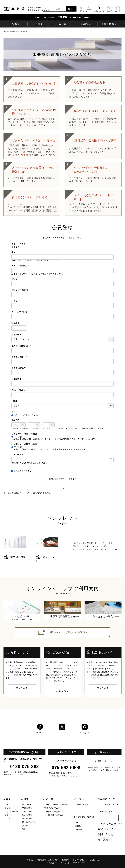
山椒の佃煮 (27, 812)
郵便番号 (17, 323)
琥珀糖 (7, 805)
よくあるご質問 (107, 824)
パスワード (18, 455)
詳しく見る (22, 688)
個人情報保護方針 (59, 479)
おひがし (8, 819)
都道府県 (17, 335)
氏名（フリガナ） (21, 266)
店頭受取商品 (109, 24)
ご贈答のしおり (82, 805)
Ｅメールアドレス (21, 312)
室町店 (78, 826)
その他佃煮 (27, 819)
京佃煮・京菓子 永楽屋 (11, 32)
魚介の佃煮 (27, 815)
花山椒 (25, 826)
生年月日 (15, 420)
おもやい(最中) (11, 812)
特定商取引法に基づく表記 (48, 860)
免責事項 (65, 860)
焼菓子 (7, 808)
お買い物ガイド (107, 829)
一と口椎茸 (27, 805)
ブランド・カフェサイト (109, 806)
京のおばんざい (29, 822)
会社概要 (30, 860)
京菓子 (7, 799)
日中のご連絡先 (18, 390)
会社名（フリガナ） (20, 290)
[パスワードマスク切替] (110, 459)
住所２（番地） (20, 357)
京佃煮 (25, 799)
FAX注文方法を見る (66, 761)
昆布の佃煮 (27, 808)
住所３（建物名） (19, 368)
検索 (71, 9)
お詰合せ (48, 799)
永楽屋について (107, 799)
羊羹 (7, 815)
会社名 (14, 279)
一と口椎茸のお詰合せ (54, 815)
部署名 (14, 301)
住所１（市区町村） (21, 346)
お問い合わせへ (104, 761)
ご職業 (14, 401)
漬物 (24, 829)
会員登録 (103, 840)
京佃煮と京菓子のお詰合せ (56, 805)
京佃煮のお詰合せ (52, 812)
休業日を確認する (30, 772)
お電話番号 (18, 379)
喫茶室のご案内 (106, 812)
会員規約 (18, 471)
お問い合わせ (105, 834)
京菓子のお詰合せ (52, 808)
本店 (77, 823)
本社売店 (79, 830)
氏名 (15, 252)
